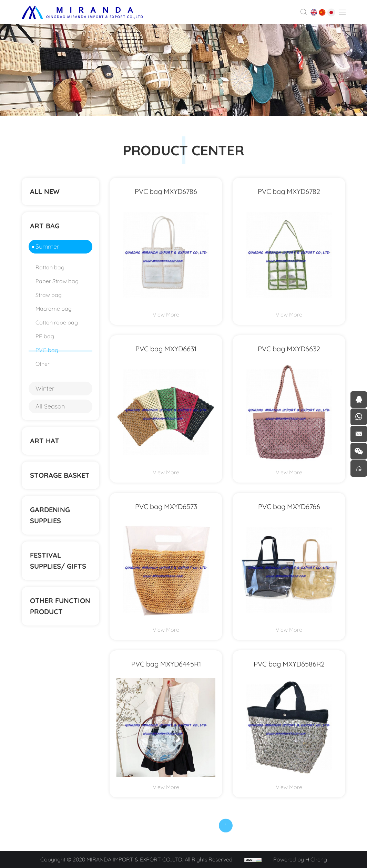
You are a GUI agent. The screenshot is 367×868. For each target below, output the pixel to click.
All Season (50, 406)
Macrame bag (54, 309)
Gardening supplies (50, 515)
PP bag (45, 336)
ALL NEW (45, 191)
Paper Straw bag (57, 281)
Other (43, 364)
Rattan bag (50, 267)
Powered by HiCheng (300, 859)
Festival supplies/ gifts (58, 561)
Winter (45, 388)
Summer (47, 246)
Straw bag (49, 295)
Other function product (60, 606)
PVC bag (47, 350)
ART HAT (45, 441)
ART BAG (45, 226)
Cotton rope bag (57, 322)
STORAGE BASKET (60, 475)
